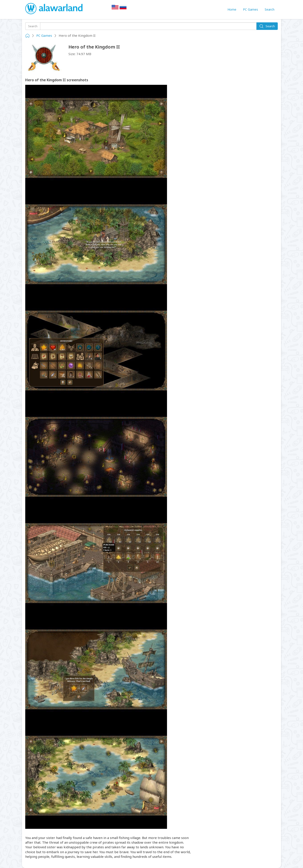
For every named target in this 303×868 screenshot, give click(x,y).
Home (232, 9)
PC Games (251, 9)
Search (270, 9)
